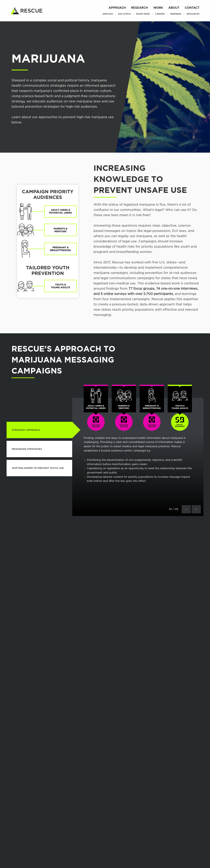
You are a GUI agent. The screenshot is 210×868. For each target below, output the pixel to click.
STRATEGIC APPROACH (26, 430)
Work (158, 8)
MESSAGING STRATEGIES (27, 449)
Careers (160, 14)
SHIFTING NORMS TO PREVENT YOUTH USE (38, 468)
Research (140, 8)
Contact (192, 8)
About (174, 8)
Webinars (176, 14)
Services (108, 14)
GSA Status (125, 14)
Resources (193, 14)
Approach (117, 8)
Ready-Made (143, 14)
